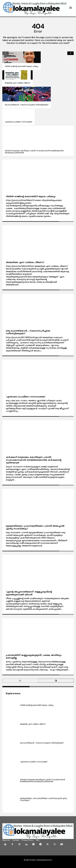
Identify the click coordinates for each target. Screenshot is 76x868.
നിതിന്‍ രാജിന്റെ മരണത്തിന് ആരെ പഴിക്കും (22, 66)
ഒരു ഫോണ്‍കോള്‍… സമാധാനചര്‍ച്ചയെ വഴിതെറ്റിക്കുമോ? (27, 105)
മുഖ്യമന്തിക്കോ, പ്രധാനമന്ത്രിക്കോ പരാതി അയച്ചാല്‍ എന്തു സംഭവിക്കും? (43, 799)
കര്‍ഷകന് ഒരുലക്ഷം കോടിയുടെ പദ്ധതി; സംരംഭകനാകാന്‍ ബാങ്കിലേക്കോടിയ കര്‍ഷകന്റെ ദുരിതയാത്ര (34, 152)
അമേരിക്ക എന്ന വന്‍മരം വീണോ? (17, 83)
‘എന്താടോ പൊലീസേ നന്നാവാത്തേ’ (18, 122)
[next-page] (70, 53)
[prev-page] (6, 53)
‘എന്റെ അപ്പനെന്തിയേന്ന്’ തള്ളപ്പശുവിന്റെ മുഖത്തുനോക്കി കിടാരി (29, 593)
